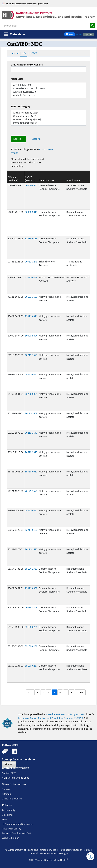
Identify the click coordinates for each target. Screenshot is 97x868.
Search (17, 139)
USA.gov (64, 853)
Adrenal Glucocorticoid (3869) (48, 88)
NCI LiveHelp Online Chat (15, 778)
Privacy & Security (12, 829)
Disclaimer (8, 815)
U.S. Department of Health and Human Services (31, 850)
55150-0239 (31, 627)
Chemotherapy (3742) (48, 116)
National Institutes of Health (75, 850)
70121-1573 (31, 491)
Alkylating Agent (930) (48, 92)
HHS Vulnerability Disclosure (17, 824)
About (15, 53)
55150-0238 (31, 646)
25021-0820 (31, 374)
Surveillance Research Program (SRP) (65, 714)
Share (71, 34)
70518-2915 (31, 452)
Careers (6, 789)
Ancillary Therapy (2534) (48, 113)
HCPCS (34, 53)
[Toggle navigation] (14, 34)
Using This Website (12, 798)
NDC (24, 53)
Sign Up (9, 764)
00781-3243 (31, 262)
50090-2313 (31, 212)
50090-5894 (31, 336)
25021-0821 (31, 316)
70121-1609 (31, 297)
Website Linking (11, 838)
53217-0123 (31, 530)
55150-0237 (31, 666)
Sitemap (6, 794)
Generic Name (46, 180)
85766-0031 (31, 394)
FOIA (5, 819)
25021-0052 (31, 588)
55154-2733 (31, 569)
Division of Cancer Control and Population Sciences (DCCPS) (51, 718)
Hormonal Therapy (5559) (48, 119)
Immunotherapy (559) (48, 123)
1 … (30, 692)
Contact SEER (9, 773)
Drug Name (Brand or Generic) (27, 65)
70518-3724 (31, 607)
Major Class (17, 79)
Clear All (36, 139)
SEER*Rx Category (20, 106)
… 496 (80, 692)
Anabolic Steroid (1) (48, 95)
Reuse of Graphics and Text (17, 833)
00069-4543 (31, 185)
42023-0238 (31, 277)
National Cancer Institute (42, 853)
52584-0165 (31, 238)
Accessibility (9, 810)
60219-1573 (31, 355)
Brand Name (73, 180)
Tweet (79, 34)
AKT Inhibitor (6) (48, 85)
